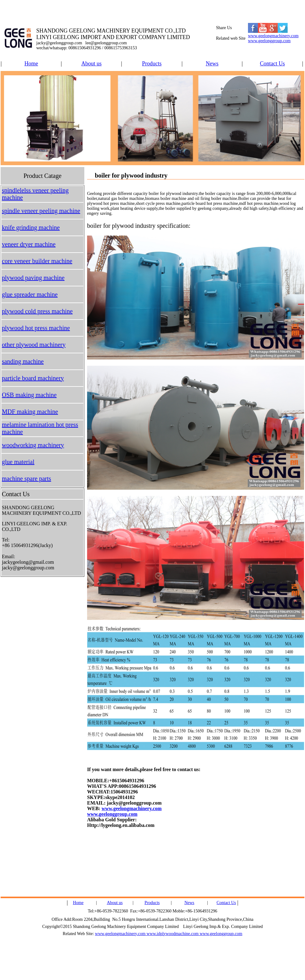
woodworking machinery (33, 445)
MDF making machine (30, 412)
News (212, 64)
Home (31, 64)
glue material (18, 462)
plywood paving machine (33, 278)
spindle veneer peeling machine (41, 211)
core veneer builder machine (37, 261)
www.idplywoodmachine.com (173, 934)
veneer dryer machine (29, 244)
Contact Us (273, 64)
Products (152, 64)
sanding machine (23, 361)
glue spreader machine (30, 294)
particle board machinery (33, 378)
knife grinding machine (31, 227)
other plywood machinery (34, 345)
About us (91, 64)
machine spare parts (27, 479)
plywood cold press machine (37, 311)
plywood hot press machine (36, 328)
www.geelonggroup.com (269, 41)
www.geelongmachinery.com (273, 36)
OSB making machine (29, 395)
